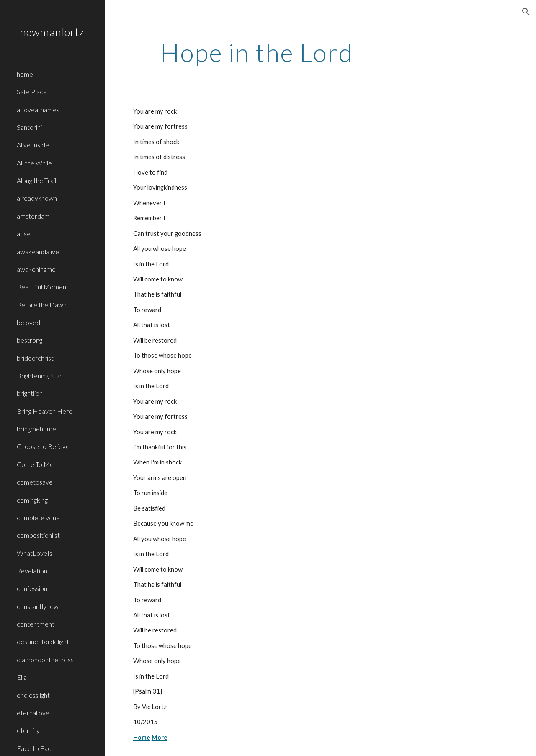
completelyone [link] (38, 517)
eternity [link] (28, 730)
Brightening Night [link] (41, 375)
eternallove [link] (33, 713)
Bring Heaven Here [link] (45, 411)
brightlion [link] (30, 393)
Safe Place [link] (32, 92)
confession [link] (32, 588)
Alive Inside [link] (33, 145)
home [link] (25, 74)
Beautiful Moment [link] (43, 287)
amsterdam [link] (33, 216)
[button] (526, 12)
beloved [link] (28, 322)
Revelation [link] (32, 571)
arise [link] (24, 234)
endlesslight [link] (33, 695)
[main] (257, 52)
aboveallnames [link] (38, 110)
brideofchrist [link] (35, 358)
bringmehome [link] (36, 429)
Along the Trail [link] (36, 180)
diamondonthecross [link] (45, 659)
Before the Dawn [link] (42, 305)
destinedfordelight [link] (43, 641)
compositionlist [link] (38, 535)
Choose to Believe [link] (43, 446)
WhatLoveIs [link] (35, 553)
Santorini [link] (29, 127)
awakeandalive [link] (38, 252)
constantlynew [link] (38, 606)
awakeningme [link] (36, 269)
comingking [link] (32, 500)
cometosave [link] (35, 482)
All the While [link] (34, 163)
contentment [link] (36, 624)
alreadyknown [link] (37, 198)
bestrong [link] (30, 340)
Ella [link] (22, 677)
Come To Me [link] (35, 464)
